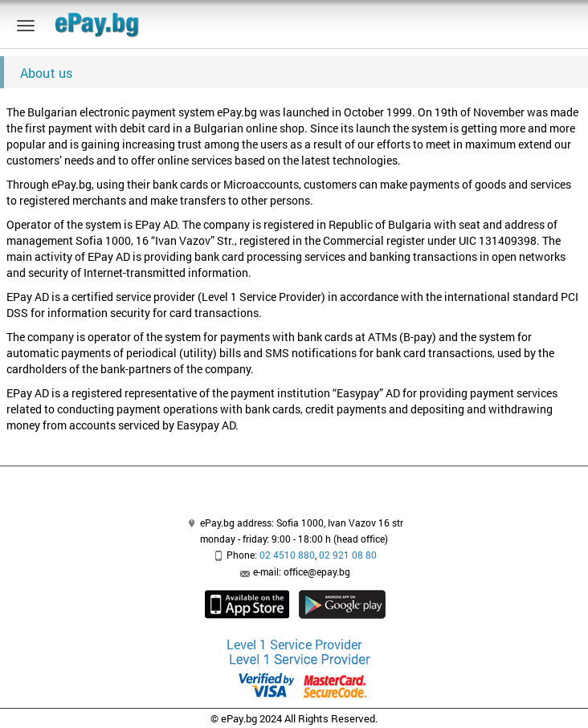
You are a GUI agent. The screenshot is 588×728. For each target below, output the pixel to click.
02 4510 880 (287, 555)
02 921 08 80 (348, 555)
